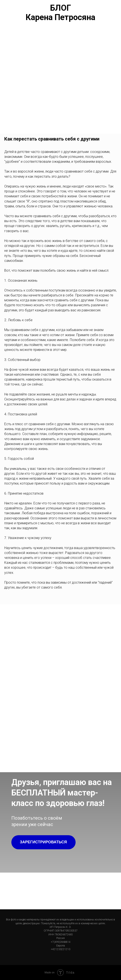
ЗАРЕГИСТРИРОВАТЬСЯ (43, 842)
